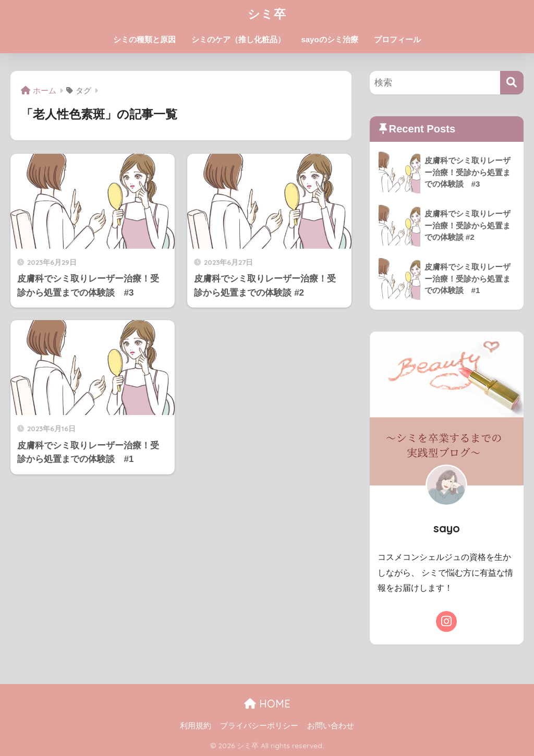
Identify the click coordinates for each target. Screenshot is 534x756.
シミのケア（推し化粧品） (238, 39)
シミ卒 (267, 14)
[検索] (512, 83)
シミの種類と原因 (144, 39)
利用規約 (196, 726)
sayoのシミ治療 (329, 39)
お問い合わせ (331, 726)
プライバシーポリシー (259, 726)
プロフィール (397, 39)
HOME (267, 704)
